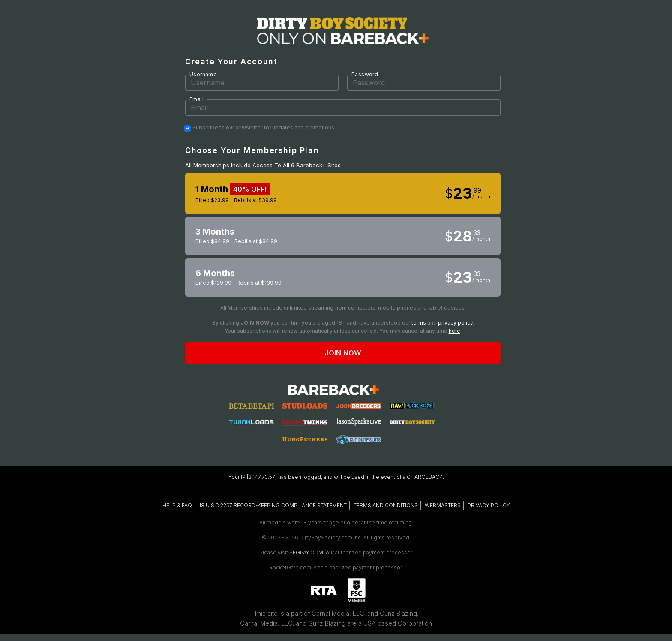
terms (419, 323)
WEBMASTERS (443, 505)
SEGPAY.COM (306, 552)
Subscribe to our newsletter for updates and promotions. (264, 128)
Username (203, 74)
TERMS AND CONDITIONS (386, 505)
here (454, 331)
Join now (343, 353)
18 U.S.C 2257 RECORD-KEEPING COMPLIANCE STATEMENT (273, 505)
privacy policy (455, 323)
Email (196, 99)
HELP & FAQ (177, 505)
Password (365, 74)
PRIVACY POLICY (489, 505)
